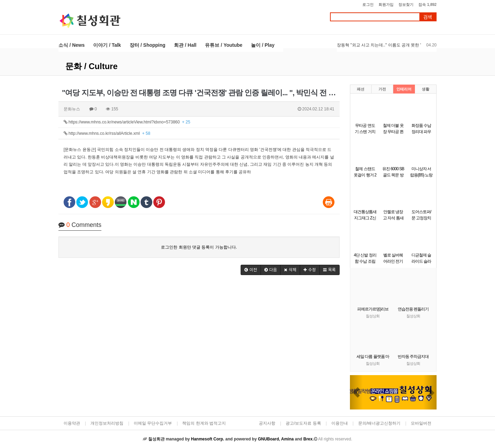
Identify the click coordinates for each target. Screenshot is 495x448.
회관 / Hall (185, 45)
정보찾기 (406, 4)
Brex (308, 439)
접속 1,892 (427, 4)
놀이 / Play (263, 45)
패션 (361, 89)
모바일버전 (421, 423)
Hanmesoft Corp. (207, 439)
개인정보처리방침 (107, 423)
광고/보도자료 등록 (303, 423)
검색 (428, 17)
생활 (426, 89)
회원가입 (386, 4)
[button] (251, 270)
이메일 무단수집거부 (153, 423)
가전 (382, 89)
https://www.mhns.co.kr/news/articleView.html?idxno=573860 (127, 122)
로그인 (368, 4)
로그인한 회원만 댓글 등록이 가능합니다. (199, 247)
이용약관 (72, 423)
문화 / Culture (91, 66)
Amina (288, 439)
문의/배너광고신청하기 (379, 423)
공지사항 (267, 423)
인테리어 (404, 89)
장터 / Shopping (147, 45)
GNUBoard (268, 439)
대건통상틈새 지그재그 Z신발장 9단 (365, 218)
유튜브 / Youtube (224, 45)
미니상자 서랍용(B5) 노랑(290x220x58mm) (423, 175)
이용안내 (340, 423)
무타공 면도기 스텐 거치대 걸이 (365, 132)
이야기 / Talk (107, 45)
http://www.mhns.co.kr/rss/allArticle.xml (107, 133)
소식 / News (71, 45)
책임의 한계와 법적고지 (204, 423)
